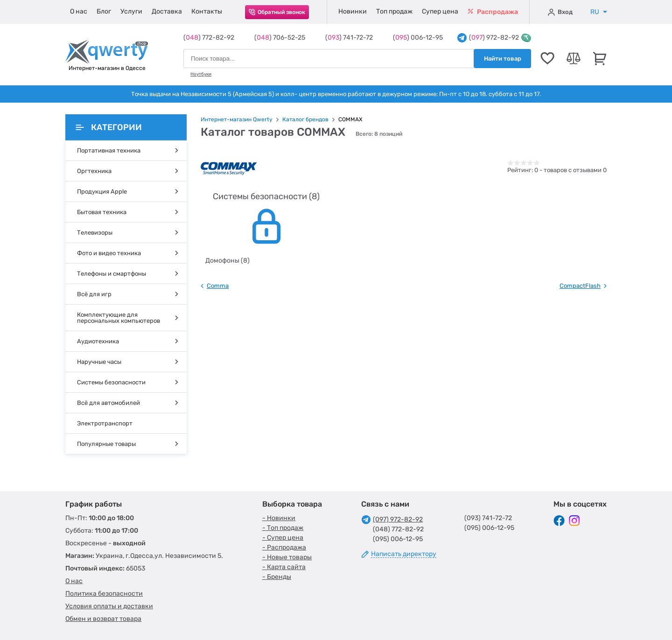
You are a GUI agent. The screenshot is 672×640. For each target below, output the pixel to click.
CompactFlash (580, 286)
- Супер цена (283, 538)
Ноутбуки (201, 74)
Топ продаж (394, 11)
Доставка (167, 11)
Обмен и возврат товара (103, 619)
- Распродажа (284, 547)
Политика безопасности (104, 594)
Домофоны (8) (227, 261)
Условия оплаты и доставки (109, 606)
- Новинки (279, 518)
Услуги (131, 11)
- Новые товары (287, 557)
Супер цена (440, 11)
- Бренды (277, 577)
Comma (218, 286)
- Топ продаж (283, 528)
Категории (109, 127)
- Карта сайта (284, 567)
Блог (104, 11)
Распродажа (493, 12)
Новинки (353, 11)
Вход (560, 12)
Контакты (207, 11)
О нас (79, 11)
